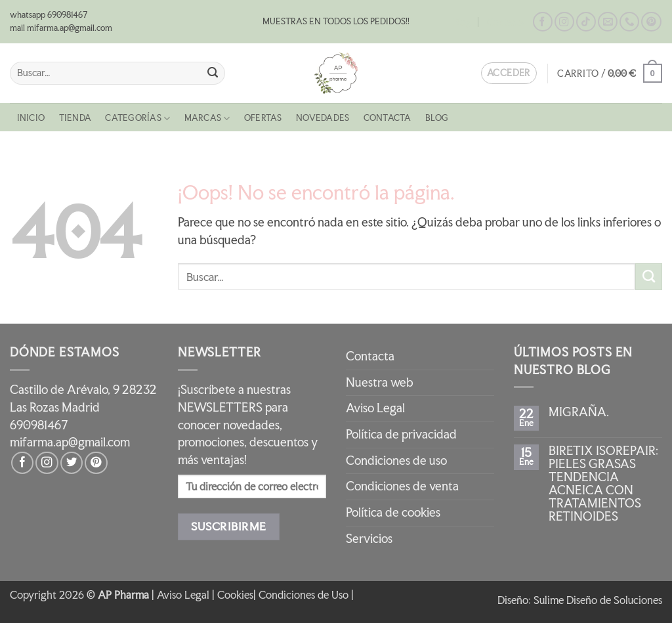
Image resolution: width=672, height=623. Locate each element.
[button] (610, 73)
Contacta (506, 22)
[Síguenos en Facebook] (543, 22)
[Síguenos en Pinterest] (651, 22)
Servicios (369, 539)
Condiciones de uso (396, 461)
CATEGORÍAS (137, 118)
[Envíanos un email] (608, 22)
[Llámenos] (629, 22)
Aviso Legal (375, 408)
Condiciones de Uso (304, 595)
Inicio (31, 118)
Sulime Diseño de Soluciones (598, 600)
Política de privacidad (401, 434)
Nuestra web (380, 382)
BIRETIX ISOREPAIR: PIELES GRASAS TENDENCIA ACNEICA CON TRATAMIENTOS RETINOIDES (603, 484)
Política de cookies (393, 512)
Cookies (235, 595)
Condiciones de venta (402, 486)
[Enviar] (212, 73)
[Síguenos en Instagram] (564, 22)
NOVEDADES (323, 118)
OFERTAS (263, 118)
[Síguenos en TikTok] (586, 22)
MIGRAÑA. (579, 412)
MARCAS (207, 118)
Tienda (75, 118)
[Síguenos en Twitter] (72, 463)
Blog (462, 22)
